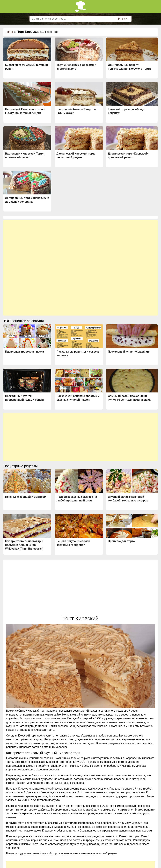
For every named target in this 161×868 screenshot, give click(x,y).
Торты (9, 32)
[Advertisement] (80, 244)
